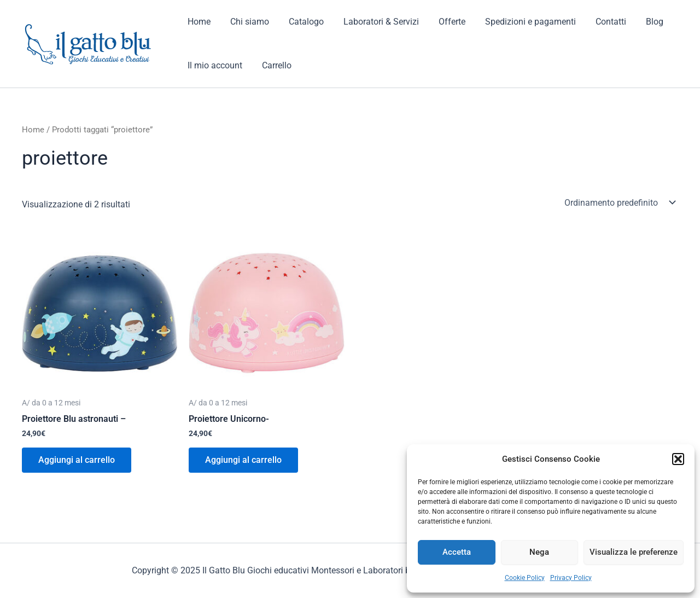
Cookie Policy (525, 578)
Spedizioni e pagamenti (518, 22)
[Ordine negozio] (619, 202)
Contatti (597, 22)
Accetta (457, 552)
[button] (678, 459)
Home (198, 22)
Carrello (273, 65)
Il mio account (214, 65)
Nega (539, 552)
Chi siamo (246, 22)
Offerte (442, 22)
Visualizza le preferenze (634, 552)
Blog (638, 22)
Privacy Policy (571, 578)
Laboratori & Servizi (374, 22)
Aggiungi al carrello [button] (77, 460)
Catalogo (301, 22)
